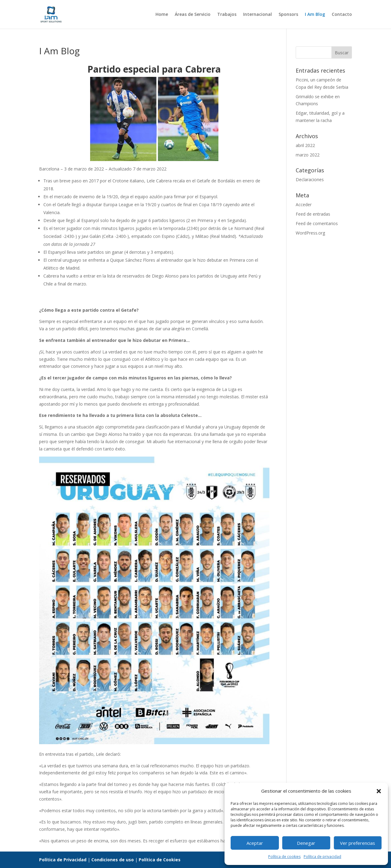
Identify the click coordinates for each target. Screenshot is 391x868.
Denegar (306, 843)
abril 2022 (305, 145)
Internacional (258, 15)
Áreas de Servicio (193, 15)
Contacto (342, 15)
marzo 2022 (308, 155)
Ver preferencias (358, 843)
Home (162, 15)
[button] (379, 791)
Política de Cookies (160, 860)
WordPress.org (310, 233)
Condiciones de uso (113, 860)
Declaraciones (310, 179)
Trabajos (227, 15)
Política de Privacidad (63, 860)
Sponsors (288, 15)
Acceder (304, 204)
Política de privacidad (322, 857)
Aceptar (255, 843)
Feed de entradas (313, 214)
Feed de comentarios (317, 223)
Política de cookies (284, 857)
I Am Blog (315, 15)
